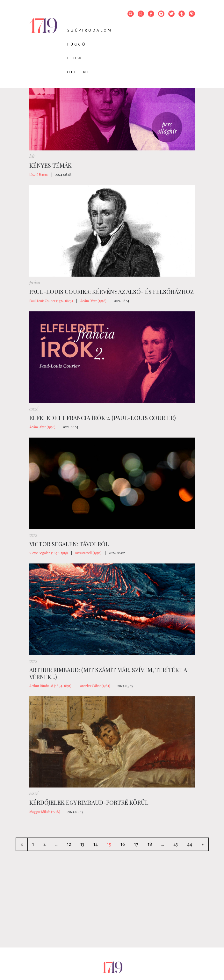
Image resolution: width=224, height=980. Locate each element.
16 (123, 844)
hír (32, 156)
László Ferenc (39, 175)
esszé (34, 409)
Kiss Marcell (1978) (88, 553)
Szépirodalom (90, 30)
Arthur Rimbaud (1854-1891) (50, 686)
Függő (77, 44)
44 (190, 844)
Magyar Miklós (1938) (45, 812)
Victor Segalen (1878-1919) (49, 553)
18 (150, 844)
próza (35, 283)
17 (136, 844)
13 (82, 844)
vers (33, 535)
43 (176, 844)
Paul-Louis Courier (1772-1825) (51, 301)
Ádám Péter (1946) (93, 301)
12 (69, 844)
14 (96, 844)
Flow (75, 58)
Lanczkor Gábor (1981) (94, 686)
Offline (79, 72)
